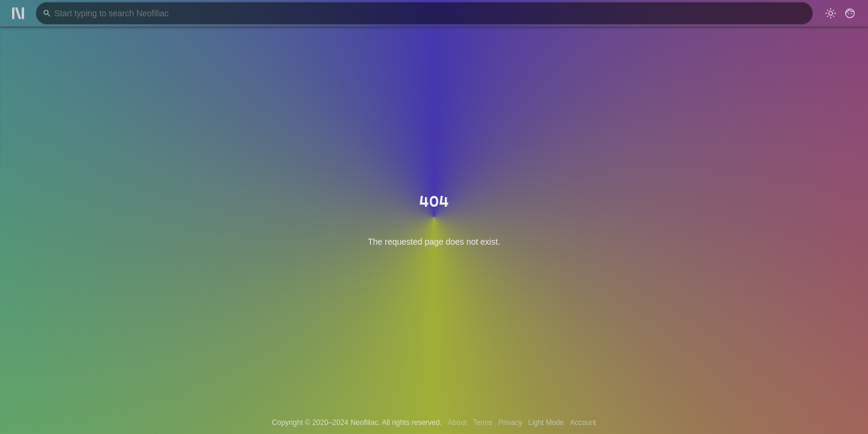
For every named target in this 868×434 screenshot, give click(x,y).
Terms (483, 423)
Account (583, 423)
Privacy (510, 423)
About (457, 423)
